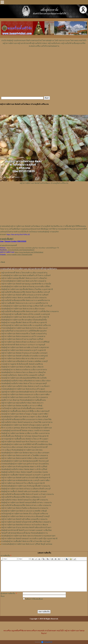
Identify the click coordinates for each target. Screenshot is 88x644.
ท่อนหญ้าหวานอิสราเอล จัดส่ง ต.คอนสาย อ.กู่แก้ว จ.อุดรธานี (23, 350)
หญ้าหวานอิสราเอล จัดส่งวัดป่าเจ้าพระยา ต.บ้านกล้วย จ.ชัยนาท (25, 525)
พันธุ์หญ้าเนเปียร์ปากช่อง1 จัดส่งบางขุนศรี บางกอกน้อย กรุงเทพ (25, 472)
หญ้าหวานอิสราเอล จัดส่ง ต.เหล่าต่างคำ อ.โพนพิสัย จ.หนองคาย (25, 455)
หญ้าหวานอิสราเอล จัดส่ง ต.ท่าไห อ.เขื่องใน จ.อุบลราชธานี (23, 483)
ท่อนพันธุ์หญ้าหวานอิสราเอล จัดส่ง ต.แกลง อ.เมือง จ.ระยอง (23, 309)
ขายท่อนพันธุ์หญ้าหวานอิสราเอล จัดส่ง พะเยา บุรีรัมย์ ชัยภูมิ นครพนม (27, 544)
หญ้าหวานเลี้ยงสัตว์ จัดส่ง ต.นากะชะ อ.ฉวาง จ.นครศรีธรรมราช (25, 303)
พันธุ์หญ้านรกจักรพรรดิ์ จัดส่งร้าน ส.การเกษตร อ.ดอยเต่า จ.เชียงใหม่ (26, 530)
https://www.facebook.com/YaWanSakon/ (29, 252)
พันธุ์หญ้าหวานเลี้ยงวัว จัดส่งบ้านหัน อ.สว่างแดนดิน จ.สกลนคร (24, 491)
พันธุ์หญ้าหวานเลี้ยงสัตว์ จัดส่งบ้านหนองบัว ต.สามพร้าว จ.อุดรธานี (25, 475)
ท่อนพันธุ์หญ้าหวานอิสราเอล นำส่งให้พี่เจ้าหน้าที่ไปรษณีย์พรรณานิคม (27, 444)
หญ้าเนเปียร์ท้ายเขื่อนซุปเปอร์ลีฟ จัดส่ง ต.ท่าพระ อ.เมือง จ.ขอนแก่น (26, 505)
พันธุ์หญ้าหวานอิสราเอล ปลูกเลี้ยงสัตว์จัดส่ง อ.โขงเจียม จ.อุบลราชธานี (27, 289)
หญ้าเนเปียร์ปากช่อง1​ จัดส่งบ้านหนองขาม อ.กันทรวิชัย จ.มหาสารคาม (27, 422)
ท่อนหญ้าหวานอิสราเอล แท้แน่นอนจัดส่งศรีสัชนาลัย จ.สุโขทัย (24, 378)
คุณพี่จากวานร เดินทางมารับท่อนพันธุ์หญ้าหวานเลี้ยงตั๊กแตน (23, 400)
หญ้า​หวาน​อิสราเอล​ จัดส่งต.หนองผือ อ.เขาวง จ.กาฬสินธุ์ (22, 406)
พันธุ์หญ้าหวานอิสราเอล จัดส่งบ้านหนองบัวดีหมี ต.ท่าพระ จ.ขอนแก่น (26, 503)
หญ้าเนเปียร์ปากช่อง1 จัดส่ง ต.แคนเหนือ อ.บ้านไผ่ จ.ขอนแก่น (24, 298)
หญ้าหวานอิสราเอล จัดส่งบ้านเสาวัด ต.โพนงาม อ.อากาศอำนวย (25, 442)
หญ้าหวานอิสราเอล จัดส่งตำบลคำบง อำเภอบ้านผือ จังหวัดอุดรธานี (26, 478)
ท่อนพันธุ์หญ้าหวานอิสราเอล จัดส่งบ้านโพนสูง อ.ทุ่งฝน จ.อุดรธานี (25, 425)
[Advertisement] (44, 54)
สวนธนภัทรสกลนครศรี (8, 245)
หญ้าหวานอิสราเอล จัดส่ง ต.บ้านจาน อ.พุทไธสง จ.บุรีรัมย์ (22, 339)
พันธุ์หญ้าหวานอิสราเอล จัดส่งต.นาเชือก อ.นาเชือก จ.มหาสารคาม (25, 433)
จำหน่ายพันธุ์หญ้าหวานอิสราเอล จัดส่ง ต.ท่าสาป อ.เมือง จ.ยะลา (25, 328)
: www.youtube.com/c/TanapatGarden (16, 254)
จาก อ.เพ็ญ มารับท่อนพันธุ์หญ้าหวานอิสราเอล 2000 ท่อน (22, 450)
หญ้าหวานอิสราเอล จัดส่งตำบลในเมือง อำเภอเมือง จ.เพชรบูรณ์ (24, 356)
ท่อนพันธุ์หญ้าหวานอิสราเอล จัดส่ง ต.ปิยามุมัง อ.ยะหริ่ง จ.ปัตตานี (25, 317)
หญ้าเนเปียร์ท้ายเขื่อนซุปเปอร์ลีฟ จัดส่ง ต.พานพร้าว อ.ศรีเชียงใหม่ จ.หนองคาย (30, 311)
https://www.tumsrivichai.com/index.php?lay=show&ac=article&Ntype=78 (33, 248)
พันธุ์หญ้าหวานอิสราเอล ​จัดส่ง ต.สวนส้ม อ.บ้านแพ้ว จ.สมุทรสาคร (25, 347)
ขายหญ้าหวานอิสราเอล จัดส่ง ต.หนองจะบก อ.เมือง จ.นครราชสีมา (26, 395)
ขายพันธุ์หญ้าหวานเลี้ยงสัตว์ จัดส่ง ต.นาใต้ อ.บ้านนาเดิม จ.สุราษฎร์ (26, 541)
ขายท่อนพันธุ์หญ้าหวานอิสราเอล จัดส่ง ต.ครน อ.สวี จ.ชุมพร (23, 389)
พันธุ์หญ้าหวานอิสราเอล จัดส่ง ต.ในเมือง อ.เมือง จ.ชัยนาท (22, 367)
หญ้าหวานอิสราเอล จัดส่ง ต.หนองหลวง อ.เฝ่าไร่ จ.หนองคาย (23, 336)
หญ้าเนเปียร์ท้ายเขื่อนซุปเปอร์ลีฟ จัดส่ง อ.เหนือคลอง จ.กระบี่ (23, 497)
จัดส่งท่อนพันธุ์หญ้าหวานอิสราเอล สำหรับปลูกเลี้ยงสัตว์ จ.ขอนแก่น (26, 486)
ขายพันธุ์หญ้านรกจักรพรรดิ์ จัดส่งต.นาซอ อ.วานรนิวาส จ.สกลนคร (25, 431)
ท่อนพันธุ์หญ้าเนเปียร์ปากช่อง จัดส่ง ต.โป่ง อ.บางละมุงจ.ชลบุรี (24, 383)
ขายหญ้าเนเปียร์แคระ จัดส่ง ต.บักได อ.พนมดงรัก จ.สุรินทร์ (23, 375)
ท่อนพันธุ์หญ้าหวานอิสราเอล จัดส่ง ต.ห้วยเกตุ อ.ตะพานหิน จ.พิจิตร (26, 287)
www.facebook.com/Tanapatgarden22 (21, 250)
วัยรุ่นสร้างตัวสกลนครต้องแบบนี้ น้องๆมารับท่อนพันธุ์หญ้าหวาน (24, 533)
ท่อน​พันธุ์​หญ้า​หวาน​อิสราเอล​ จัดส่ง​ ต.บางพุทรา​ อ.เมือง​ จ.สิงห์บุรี (25, 417)
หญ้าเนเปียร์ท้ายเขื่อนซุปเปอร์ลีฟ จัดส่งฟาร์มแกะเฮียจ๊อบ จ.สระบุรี (26, 292)
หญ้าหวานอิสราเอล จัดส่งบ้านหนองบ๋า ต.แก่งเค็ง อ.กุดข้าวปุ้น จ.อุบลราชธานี (29, 539)
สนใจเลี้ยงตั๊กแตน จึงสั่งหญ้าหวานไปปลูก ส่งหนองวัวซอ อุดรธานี (25, 436)
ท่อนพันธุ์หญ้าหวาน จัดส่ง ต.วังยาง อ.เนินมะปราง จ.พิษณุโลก (24, 372)
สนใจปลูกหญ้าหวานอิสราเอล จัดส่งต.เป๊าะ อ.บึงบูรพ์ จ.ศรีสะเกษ (25, 514)
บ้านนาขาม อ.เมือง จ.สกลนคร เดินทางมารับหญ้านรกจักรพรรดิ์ (24, 447)
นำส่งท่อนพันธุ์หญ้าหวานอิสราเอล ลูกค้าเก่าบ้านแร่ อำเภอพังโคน (25, 464)
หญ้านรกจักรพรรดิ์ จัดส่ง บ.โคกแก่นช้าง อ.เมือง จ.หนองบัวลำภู (24, 273)
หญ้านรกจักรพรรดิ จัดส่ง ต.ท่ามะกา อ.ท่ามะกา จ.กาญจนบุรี (23, 345)
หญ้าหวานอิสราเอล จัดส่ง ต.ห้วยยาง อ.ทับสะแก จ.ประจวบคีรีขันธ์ (25, 342)
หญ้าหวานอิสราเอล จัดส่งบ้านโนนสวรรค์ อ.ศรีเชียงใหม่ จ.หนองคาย (26, 522)
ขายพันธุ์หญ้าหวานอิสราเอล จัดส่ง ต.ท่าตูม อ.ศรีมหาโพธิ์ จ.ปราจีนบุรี (27, 306)
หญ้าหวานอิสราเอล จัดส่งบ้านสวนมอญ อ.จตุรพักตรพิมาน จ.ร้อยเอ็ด (26, 284)
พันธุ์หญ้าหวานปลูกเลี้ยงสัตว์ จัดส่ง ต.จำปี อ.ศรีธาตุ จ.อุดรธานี (24, 323)
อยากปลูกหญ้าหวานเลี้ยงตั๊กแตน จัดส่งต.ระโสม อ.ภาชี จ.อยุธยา (25, 439)
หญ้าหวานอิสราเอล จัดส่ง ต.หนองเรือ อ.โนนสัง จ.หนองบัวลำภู (24, 334)
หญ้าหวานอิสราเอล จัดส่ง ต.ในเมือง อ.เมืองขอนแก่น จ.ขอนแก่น (25, 508)
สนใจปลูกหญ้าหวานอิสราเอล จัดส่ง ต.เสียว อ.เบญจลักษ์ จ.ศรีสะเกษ (26, 325)
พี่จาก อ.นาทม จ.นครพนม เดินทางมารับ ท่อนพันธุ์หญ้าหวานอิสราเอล (27, 428)
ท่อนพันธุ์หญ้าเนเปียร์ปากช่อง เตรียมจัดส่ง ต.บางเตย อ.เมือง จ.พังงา (26, 381)
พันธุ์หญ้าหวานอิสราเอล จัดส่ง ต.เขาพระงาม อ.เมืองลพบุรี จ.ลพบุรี (25, 516)
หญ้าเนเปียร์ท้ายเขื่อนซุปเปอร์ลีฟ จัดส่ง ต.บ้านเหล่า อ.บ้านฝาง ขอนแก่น (27, 494)
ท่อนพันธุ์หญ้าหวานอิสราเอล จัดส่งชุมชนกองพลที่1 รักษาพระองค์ (25, 461)
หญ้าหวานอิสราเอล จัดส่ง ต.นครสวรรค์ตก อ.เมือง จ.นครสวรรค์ (24, 458)
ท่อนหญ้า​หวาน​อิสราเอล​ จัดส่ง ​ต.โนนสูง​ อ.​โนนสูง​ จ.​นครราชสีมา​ (25, 414)
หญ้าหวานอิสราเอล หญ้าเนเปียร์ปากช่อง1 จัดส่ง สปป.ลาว (22, 403)
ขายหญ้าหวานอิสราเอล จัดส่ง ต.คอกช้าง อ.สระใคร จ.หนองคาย (25, 397)
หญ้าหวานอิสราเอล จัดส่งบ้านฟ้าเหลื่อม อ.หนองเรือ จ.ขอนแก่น (24, 519)
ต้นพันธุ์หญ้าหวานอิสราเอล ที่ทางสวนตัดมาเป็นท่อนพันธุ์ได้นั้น (24, 320)
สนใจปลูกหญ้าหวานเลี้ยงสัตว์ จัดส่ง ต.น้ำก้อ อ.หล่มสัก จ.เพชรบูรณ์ (26, 314)
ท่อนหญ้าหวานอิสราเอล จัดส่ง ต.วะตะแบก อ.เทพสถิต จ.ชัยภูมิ (24, 511)
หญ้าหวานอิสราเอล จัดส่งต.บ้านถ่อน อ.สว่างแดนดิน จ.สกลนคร (24, 353)
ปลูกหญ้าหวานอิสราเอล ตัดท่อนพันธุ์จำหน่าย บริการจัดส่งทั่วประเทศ (26, 392)
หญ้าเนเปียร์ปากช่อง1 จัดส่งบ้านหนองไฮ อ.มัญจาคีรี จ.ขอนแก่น (25, 500)
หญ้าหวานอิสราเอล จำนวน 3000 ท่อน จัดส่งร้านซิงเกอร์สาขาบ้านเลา (26, 527)
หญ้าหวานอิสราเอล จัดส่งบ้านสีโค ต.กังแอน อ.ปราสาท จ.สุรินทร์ (25, 295)
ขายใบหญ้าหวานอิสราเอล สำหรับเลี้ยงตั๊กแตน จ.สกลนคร (22, 408)
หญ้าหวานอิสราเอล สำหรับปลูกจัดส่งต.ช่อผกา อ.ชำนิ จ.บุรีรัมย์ (24, 467)
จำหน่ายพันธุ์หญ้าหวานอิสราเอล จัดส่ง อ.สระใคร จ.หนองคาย (24, 281)
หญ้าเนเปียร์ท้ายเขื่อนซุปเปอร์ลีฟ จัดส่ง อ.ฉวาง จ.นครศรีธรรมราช (25, 300)
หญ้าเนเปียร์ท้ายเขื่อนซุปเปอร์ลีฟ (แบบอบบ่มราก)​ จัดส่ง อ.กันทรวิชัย (26, 419)
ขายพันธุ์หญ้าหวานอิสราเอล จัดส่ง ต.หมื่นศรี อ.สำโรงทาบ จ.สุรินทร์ (26, 275)
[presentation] (40, 605)
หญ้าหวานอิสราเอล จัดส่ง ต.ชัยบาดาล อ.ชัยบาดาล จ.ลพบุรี (23, 359)
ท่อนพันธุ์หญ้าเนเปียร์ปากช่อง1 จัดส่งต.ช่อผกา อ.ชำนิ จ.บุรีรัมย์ (24, 469)
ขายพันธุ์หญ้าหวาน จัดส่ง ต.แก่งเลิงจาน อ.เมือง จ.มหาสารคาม (24, 370)
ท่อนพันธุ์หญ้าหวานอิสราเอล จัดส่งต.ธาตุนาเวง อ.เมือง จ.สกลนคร (25, 453)
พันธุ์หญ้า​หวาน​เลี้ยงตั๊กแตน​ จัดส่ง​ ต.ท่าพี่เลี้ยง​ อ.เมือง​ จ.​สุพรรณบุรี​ (25, 411)
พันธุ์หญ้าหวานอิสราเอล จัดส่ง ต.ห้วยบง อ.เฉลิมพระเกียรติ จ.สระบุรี (26, 489)
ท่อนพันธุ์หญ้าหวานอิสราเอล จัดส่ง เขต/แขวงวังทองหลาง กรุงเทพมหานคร (28, 536)
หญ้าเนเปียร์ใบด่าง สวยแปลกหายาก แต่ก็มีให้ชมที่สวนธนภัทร (24, 331)
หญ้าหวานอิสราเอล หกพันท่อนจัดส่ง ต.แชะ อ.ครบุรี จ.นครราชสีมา (26, 480)
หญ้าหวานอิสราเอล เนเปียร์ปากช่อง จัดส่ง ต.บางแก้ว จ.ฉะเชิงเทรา (26, 386)
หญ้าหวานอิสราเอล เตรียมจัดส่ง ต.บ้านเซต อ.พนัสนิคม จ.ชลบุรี (24, 361)
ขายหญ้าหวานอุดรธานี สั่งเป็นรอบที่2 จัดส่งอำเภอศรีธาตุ (22, 364)
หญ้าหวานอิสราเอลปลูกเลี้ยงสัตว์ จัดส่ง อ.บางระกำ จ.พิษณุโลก (24, 278)
